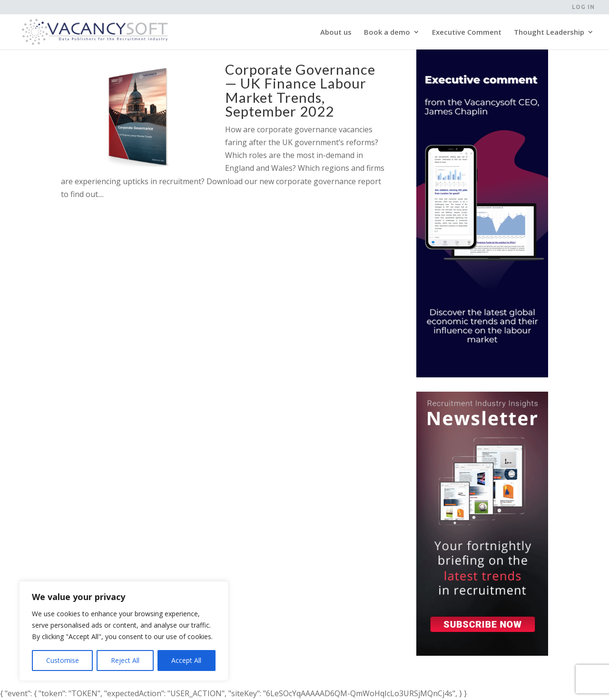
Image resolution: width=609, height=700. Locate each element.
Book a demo (387, 33)
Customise (63, 660)
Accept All (186, 660)
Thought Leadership (549, 33)
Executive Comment (467, 33)
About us (336, 33)
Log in (583, 7)
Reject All (125, 660)
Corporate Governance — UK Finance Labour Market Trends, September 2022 (300, 90)
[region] (124, 631)
